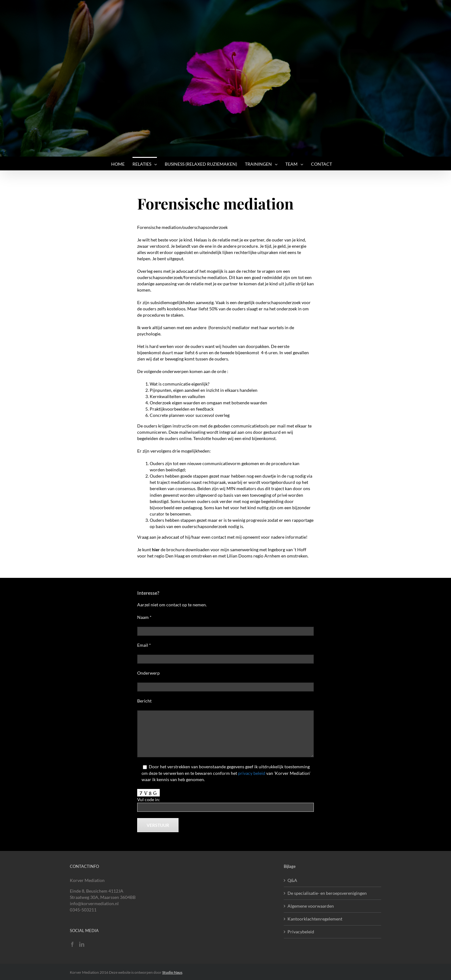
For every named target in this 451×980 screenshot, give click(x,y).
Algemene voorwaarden (311, 906)
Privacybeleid (301, 932)
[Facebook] (72, 944)
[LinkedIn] (82, 944)
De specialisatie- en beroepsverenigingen (327, 893)
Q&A (292, 880)
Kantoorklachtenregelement (315, 919)
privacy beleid (252, 773)
